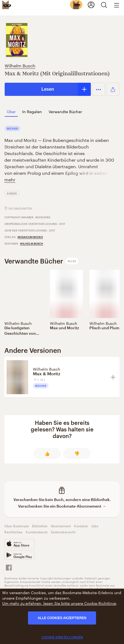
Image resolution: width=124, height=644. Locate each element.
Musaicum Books (30, 237)
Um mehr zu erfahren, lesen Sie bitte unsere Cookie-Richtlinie (59, 603)
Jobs (95, 526)
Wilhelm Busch (20, 65)
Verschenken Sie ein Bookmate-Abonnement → (62, 506)
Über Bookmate (17, 526)
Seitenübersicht (63, 532)
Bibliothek (40, 526)
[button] (98, 89)
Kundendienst (37, 532)
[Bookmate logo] (7, 5)
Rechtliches (13, 532)
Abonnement (61, 526)
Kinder (12, 193)
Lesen (48, 89)
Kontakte (81, 526)
